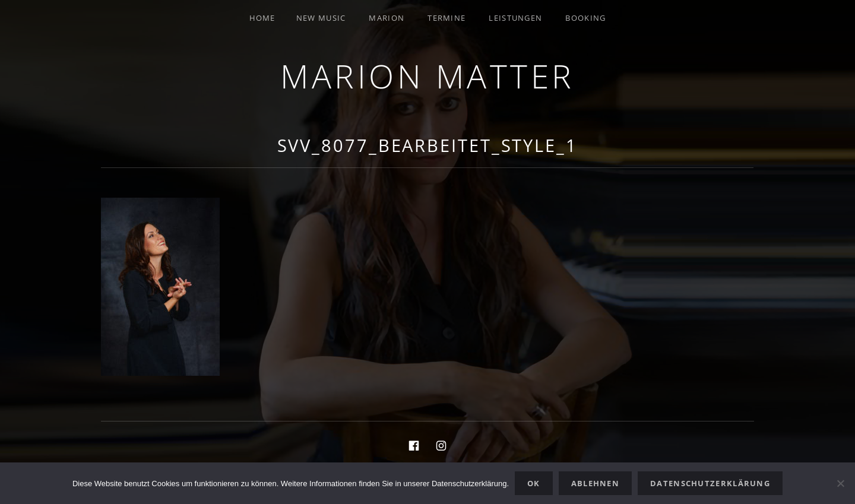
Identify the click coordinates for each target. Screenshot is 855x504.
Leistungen (515, 18)
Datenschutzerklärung (710, 483)
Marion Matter (427, 76)
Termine (446, 18)
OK (534, 483)
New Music (321, 18)
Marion (387, 18)
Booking (585, 18)
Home (262, 18)
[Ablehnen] (840, 483)
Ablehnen (595, 483)
